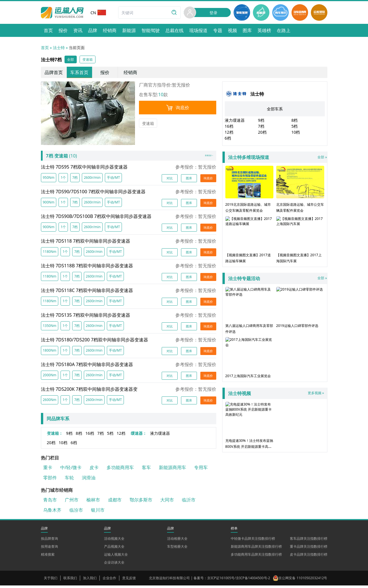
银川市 (98, 513)
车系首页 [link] (79, 73)
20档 (51, 445)
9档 (69, 436)
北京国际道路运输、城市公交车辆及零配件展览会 (300, 190)
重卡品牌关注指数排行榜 (309, 549)
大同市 (167, 502)
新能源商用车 (172, 470)
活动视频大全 (114, 541)
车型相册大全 (177, 549)
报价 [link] (105, 73)
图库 (189, 180)
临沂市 (189, 502)
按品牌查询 (49, 541)
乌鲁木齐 (52, 513)
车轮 (69, 480)
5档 (110, 436)
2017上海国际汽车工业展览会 (249, 361)
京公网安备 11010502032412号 (303, 580)
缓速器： (139, 436)
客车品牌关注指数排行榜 (309, 541)
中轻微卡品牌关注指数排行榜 (253, 541)
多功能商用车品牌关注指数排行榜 (256, 557)
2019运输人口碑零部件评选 (300, 311)
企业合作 (109, 580)
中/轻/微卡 (71, 470)
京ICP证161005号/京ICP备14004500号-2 (239, 580)
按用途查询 (49, 549)
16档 (90, 436)
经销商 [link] (130, 73)
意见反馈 (129, 580)
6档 (74, 445)
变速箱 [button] (91, 60)
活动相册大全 (177, 541)
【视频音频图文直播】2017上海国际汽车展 (300, 241)
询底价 (178, 109)
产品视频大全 (114, 549)
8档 (79, 436)
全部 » (276, 158)
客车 (146, 470)
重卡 (48, 470)
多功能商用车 (120, 470)
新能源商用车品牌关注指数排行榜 (256, 549)
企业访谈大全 (114, 565)
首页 (45, 48)
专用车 (201, 470)
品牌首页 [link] (54, 73)
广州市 (72, 502)
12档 (121, 436)
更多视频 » (314, 399)
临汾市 (76, 513)
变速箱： (55, 436)
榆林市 (93, 502)
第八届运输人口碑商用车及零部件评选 (249, 311)
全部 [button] (72, 60)
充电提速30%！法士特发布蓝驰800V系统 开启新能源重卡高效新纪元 (249, 435)
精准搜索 (48, 557)
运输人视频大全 (116, 557)
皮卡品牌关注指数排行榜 (309, 557)
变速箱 (148, 124)
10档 (63, 445)
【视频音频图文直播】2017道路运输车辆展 (249, 241)
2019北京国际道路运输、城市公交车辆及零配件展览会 (249, 193)
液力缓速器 (160, 436)
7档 (101, 436)
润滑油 (89, 480)
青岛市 (50, 502)
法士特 (59, 48)
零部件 (50, 480)
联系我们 (70, 580)
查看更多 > (203, 158)
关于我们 (51, 580)
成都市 (115, 502)
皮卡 (94, 470)
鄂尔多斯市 (141, 502)
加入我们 (90, 580)
